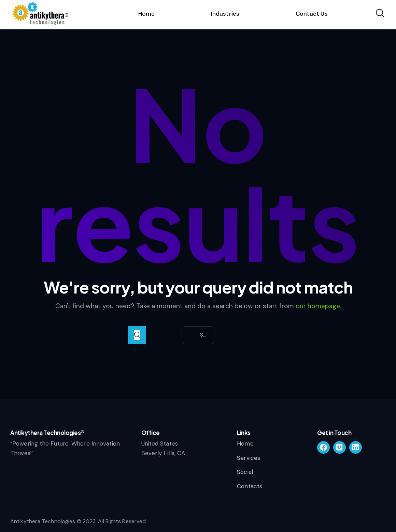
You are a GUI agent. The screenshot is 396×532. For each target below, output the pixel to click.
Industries (225, 14)
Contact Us (312, 14)
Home (146, 14)
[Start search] (137, 335)
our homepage (318, 306)
